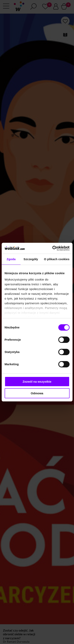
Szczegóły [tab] (31, 259)
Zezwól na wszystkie (37, 382)
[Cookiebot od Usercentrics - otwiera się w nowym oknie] (53, 248)
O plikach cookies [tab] (57, 259)
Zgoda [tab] (11, 259)
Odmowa (37, 393)
